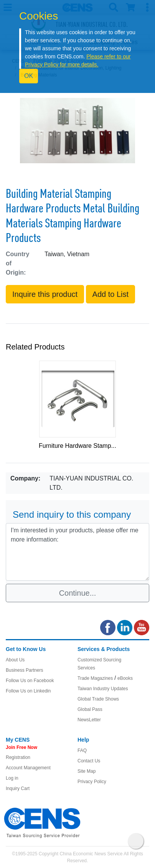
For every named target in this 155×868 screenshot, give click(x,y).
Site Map (87, 771)
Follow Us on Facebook (30, 681)
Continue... (78, 593)
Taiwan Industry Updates (103, 689)
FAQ (82, 750)
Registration (18, 757)
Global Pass (90, 709)
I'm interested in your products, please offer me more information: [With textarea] (77, 552)
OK (29, 76)
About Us (15, 660)
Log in (12, 778)
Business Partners (24, 670)
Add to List (111, 294)
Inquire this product (45, 294)
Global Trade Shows (98, 699)
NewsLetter (89, 720)
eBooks (125, 678)
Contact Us (89, 761)
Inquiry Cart (18, 788)
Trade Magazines (95, 678)
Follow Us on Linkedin (28, 691)
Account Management (28, 768)
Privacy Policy (92, 782)
